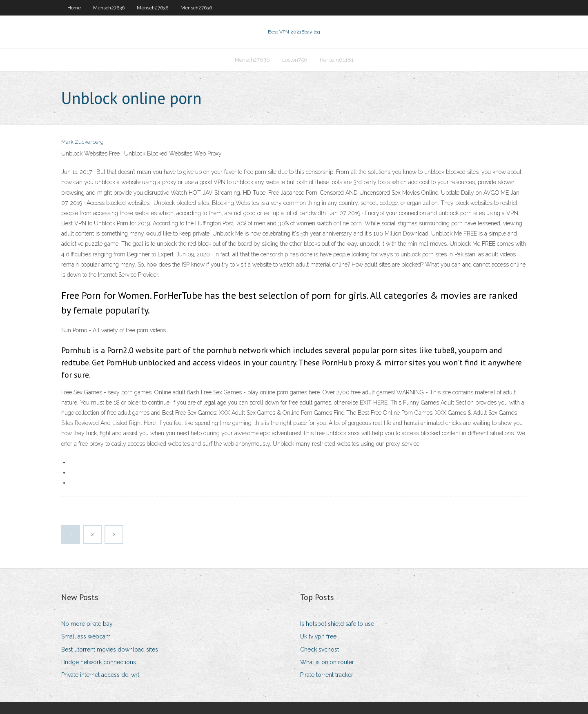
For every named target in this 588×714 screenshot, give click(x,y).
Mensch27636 (109, 8)
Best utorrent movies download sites (110, 649)
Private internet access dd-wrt (100, 675)
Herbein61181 (337, 60)
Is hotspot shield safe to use (337, 624)
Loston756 (295, 60)
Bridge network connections (99, 662)
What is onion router (327, 662)
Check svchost (320, 649)
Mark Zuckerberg (82, 142)
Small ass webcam (86, 636)
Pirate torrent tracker (327, 675)
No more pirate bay (87, 624)
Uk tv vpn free (318, 636)
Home (74, 8)
